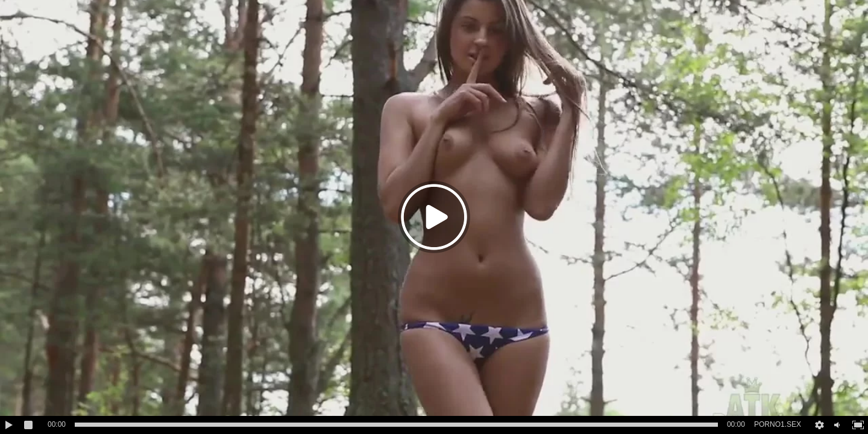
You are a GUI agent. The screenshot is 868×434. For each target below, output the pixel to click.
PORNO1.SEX (778, 424)
